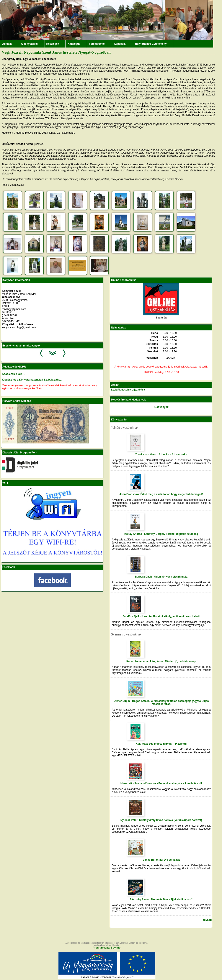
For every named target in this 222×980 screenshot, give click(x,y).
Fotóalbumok (97, 44)
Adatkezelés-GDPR (14, 374)
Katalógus (74, 44)
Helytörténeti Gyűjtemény (151, 44)
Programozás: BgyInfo (107, 948)
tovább (207, 920)
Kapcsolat (120, 44)
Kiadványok (161, 407)
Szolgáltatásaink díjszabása (128, 390)
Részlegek (53, 44)
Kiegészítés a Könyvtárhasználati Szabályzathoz (32, 380)
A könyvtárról (29, 44)
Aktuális (7, 44)
